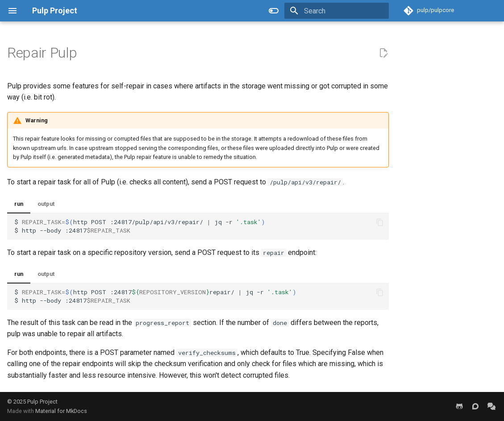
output (46, 204)
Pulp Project (42, 402)
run (19, 204)
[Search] (337, 11)
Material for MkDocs (61, 411)
